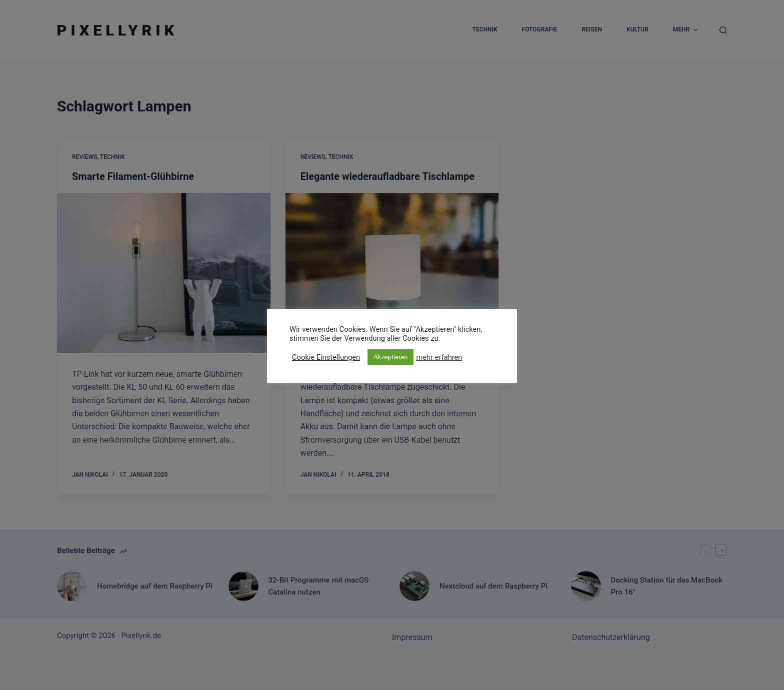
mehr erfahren (439, 357)
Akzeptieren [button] (390, 357)
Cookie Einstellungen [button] (326, 357)
